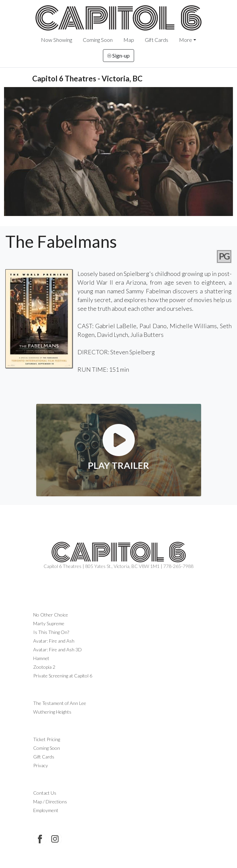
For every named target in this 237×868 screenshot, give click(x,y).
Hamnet (41, 658)
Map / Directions (50, 802)
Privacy (41, 765)
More (186, 40)
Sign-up (118, 55)
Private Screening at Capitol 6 (63, 676)
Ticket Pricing (47, 739)
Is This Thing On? (51, 632)
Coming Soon (98, 40)
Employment (46, 810)
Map (129, 40)
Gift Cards (157, 40)
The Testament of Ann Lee (60, 703)
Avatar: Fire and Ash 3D (57, 649)
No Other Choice (51, 615)
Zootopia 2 (44, 667)
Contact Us (45, 793)
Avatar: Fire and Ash (54, 641)
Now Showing (56, 40)
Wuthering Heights (52, 712)
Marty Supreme (49, 623)
